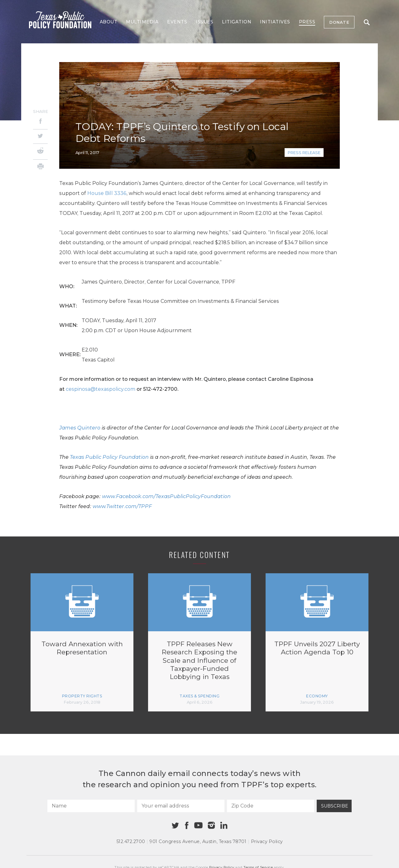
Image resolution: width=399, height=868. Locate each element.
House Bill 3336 (107, 193)
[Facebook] (40, 122)
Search (367, 22)
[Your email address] (181, 806)
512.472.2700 (131, 841)
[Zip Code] (271, 806)
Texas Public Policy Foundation (109, 457)
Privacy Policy (267, 841)
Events (177, 22)
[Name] (91, 806)
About (109, 22)
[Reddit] (40, 152)
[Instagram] (211, 825)
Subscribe (335, 806)
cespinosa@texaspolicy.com (101, 389)
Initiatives (275, 22)
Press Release (304, 153)
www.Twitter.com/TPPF (122, 506)
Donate (339, 22)
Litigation (237, 22)
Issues (204, 22)
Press (307, 22)
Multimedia (142, 22)
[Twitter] (40, 136)
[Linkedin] (224, 825)
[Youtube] (198, 826)
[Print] (40, 167)
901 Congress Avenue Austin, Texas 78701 (198, 841)
